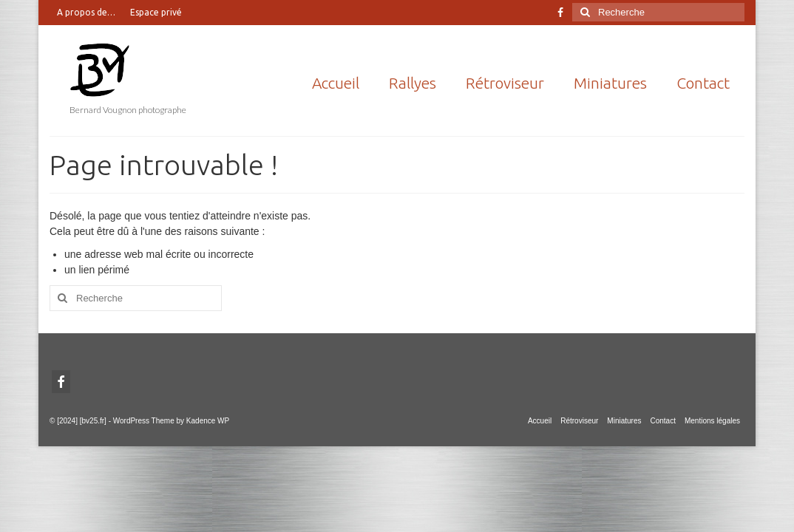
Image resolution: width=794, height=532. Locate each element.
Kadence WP (208, 421)
